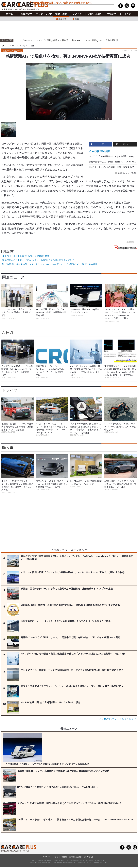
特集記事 (112, 14)
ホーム (9, 14)
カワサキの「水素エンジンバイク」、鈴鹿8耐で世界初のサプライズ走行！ (40, 260)
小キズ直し (63, 19)
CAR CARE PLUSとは (50, 857)
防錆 (77, 19)
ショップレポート (24, 40)
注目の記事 (26, 14)
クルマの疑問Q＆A (93, 40)
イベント (129, 14)
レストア (77, 14)
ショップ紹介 (94, 14)
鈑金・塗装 (61, 14)
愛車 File (76, 40)
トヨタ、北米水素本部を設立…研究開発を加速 (27, 256)
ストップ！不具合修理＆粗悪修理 (52, 40)
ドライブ (10, 390)
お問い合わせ (89, 857)
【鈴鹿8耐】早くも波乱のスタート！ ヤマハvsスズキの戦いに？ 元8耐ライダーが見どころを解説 (51, 264)
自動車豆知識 (112, 40)
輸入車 (8, 448)
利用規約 (64, 857)
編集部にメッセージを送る (126, 173)
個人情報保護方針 (76, 857)
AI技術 (8, 333)
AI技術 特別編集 (101, 151)
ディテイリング (44, 14)
